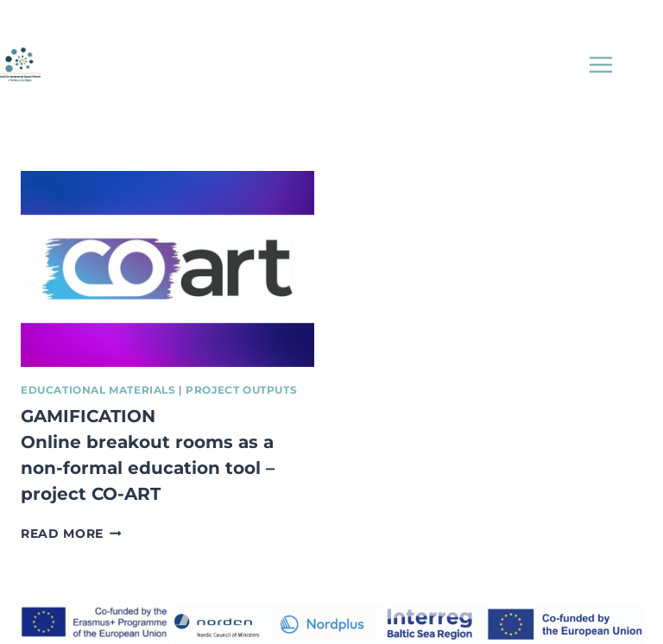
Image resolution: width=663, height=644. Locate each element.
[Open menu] (600, 64)
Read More (71, 534)
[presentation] (167, 269)
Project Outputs (241, 390)
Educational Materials (98, 390)
